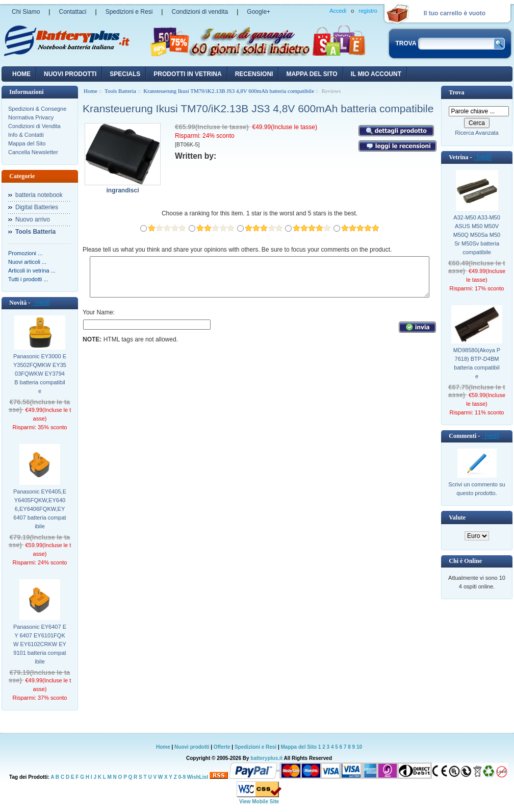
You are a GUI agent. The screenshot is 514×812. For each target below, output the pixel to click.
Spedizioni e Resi (129, 12)
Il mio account (376, 74)
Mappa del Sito (27, 143)
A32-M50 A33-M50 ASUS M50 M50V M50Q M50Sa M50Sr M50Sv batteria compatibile (477, 235)
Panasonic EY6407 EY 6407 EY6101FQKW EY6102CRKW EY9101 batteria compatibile (40, 644)
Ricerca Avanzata (477, 133)
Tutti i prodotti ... (28, 279)
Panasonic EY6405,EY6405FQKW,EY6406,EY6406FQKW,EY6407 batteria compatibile (40, 509)
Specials (125, 74)
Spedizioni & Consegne (37, 109)
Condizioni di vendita (200, 12)
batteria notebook (39, 195)
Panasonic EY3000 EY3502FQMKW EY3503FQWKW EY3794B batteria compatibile (40, 374)
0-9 (182, 777)
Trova (456, 92)
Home (21, 74)
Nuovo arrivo (33, 219)
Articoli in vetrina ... (32, 270)
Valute (457, 518)
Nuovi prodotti (192, 747)
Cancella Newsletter (33, 152)
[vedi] (41, 303)
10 (359, 747)
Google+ (259, 12)
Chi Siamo (26, 12)
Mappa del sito (312, 74)
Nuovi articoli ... (27, 262)
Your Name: (99, 320)
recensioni (254, 74)
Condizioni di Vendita (34, 126)
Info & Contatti (26, 135)
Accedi (338, 11)
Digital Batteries (37, 207)
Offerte (223, 747)
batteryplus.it (267, 758)
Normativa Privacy (31, 117)
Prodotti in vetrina (187, 74)
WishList (198, 777)
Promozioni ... (25, 253)
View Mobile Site (259, 802)
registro (368, 11)
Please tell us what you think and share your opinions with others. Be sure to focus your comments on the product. (237, 250)
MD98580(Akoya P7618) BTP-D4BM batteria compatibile (477, 363)
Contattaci (72, 12)
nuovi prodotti (70, 74)
